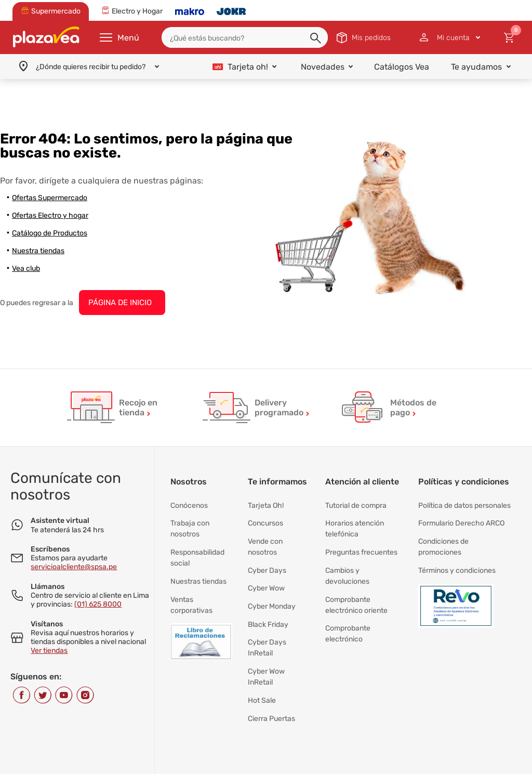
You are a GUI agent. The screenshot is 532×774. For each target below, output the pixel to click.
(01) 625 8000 (98, 604)
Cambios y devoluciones (347, 566)
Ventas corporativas (191, 592)
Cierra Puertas (271, 691)
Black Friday (268, 608)
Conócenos (189, 504)
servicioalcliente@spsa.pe (74, 567)
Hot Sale (262, 675)
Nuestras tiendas (198, 572)
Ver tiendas (49, 651)
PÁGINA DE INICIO (120, 303)
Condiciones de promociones (443, 540)
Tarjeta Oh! (266, 504)
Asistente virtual (60, 521)
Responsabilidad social (197, 551)
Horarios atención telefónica (355, 525)
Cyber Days (267, 561)
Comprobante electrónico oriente (356, 592)
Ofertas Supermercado (50, 198)
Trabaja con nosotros (190, 525)
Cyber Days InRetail (267, 629)
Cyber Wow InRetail (266, 655)
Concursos (265, 520)
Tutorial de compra (356, 504)
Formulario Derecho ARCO (461, 520)
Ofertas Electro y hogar (50, 215)
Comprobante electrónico (348, 618)
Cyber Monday (272, 592)
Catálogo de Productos (50, 233)
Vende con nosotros (265, 540)
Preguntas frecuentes (361, 546)
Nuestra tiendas (38, 251)
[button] (316, 38)
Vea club (26, 268)
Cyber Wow (266, 577)
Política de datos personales (464, 504)
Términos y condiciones (457, 561)
